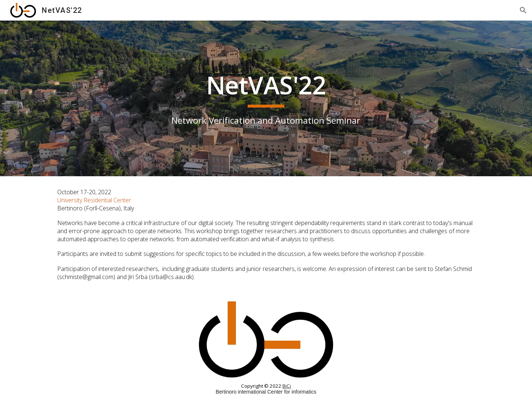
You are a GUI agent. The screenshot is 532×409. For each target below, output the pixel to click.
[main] (266, 98)
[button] (523, 10)
